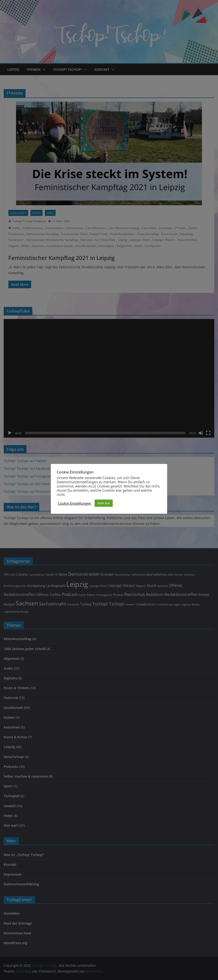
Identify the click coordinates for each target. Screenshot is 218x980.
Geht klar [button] (104, 503)
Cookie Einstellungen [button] (74, 503)
